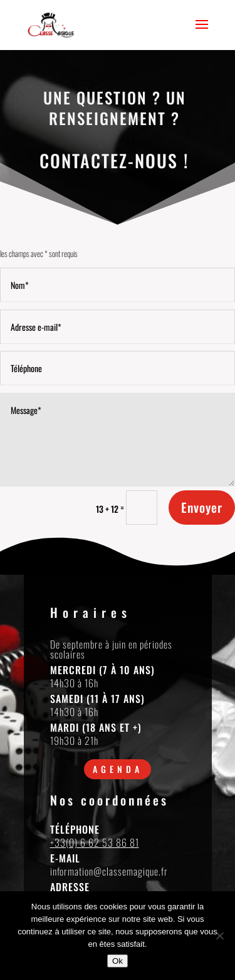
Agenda (118, 769)
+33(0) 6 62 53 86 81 (95, 842)
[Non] (219, 936)
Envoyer (202, 507)
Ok (118, 961)
